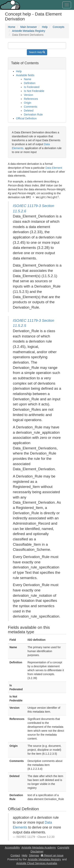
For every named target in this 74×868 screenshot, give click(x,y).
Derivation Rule (33, 115)
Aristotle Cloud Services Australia (37, 863)
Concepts (59, 27)
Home (12, 27)
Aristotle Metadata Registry (29, 31)
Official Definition (26, 118)
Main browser (29, 27)
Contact (15, 855)
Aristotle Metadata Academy (39, 847)
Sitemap (34, 855)
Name (28, 79)
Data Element (54, 168)
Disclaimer (37, 851)
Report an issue (52, 855)
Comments (31, 107)
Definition (30, 83)
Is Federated (32, 87)
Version (29, 95)
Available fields (25, 75)
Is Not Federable (34, 91)
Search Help (37, 52)
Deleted (29, 111)
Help (45, 27)
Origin (28, 103)
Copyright (63, 847)
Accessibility (12, 847)
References (31, 99)
